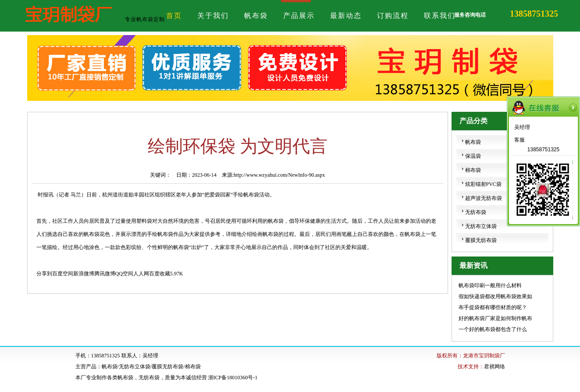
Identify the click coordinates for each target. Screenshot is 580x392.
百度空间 (63, 274)
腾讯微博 (105, 274)
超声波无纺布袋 (484, 198)
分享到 (44, 274)
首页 (174, 16)
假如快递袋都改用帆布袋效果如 (495, 296)
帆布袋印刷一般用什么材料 (490, 285)
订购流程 (393, 16)
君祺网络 (495, 367)
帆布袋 (256, 16)
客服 (520, 140)
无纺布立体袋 (481, 226)
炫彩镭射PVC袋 (483, 184)
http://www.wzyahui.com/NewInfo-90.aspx (279, 175)
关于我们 (213, 16)
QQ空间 (124, 274)
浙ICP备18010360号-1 (233, 378)
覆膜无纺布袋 (481, 240)
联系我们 (440, 16)
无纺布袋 (476, 212)
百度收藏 (160, 274)
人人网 (141, 274)
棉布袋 (473, 170)
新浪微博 (84, 274)
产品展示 (299, 16)
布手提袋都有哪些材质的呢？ (493, 307)
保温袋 (473, 156)
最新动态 (346, 16)
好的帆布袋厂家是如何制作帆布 (495, 318)
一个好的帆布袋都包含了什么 (493, 329)
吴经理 (522, 127)
